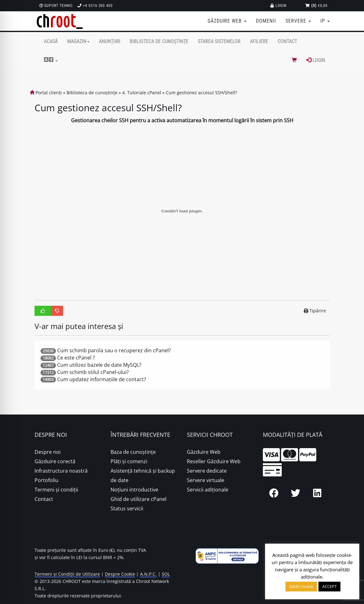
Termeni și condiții (56, 490)
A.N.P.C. (148, 574)
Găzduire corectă (55, 461)
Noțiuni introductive (134, 490)
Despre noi (48, 452)
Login (278, 6)
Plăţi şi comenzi (129, 461)
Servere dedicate (207, 471)
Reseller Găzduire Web (214, 461)
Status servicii (127, 508)
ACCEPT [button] (329, 586)
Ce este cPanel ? (76, 358)
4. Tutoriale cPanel (142, 93)
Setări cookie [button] (301, 586)
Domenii (266, 21)
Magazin (78, 41)
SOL (166, 574)
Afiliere (259, 41)
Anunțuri (110, 41)
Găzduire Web (204, 452)
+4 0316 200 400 (95, 6)
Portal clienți (46, 93)
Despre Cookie (120, 574)
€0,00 (316, 6)
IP (325, 21)
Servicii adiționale (208, 490)
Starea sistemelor (219, 41)
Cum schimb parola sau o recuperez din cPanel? (114, 350)
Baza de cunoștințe (133, 452)
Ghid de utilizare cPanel (139, 499)
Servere (298, 21)
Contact (287, 41)
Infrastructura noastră (61, 471)
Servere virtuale (206, 480)
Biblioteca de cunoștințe (159, 41)
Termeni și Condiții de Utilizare (67, 574)
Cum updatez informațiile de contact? (102, 379)
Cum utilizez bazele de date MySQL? (99, 365)
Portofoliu (46, 480)
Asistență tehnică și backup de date (143, 475)
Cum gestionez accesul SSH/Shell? (201, 93)
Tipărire (315, 311)
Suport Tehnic (56, 6)
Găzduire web (227, 21)
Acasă (51, 41)
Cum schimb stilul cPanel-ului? (93, 372)
